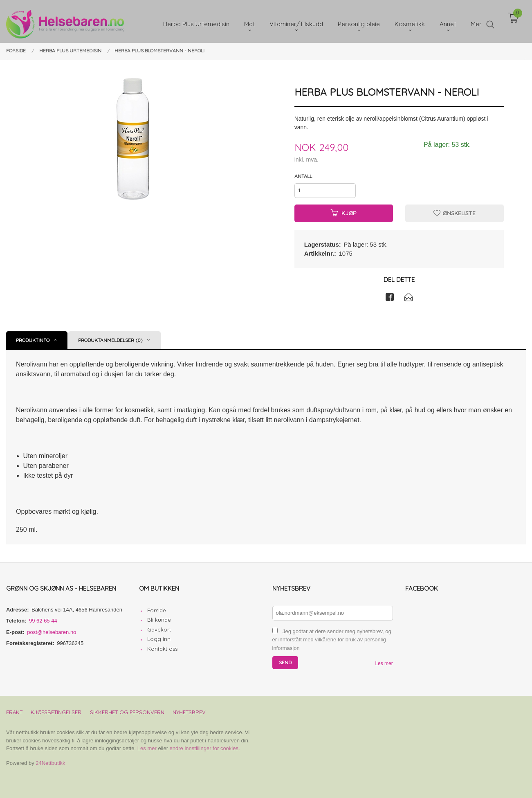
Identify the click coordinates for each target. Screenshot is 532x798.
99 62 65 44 (43, 621)
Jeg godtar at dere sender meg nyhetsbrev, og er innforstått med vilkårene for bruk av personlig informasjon (332, 640)
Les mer (384, 663)
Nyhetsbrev (189, 712)
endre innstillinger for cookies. (205, 748)
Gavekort (159, 629)
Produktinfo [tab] (33, 340)
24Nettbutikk (50, 763)
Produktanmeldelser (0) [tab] (110, 340)
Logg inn (159, 639)
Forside (157, 610)
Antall (303, 176)
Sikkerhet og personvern (127, 712)
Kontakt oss (162, 649)
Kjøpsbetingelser (56, 712)
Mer (476, 21)
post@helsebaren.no (52, 632)
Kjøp (344, 213)
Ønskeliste (455, 213)
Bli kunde (159, 620)
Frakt (14, 712)
